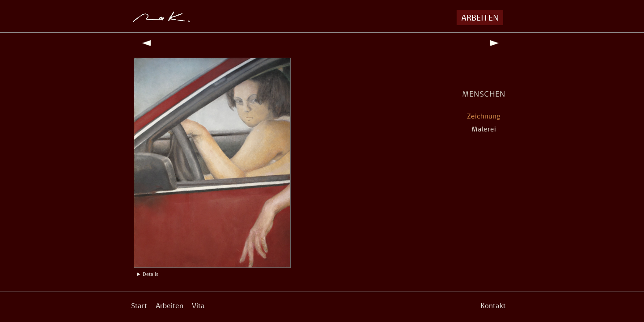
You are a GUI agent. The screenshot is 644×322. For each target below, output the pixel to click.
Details (150, 274)
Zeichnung (484, 116)
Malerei (484, 129)
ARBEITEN (480, 17)
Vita (198, 306)
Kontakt (493, 306)
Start (139, 306)
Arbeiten (169, 306)
